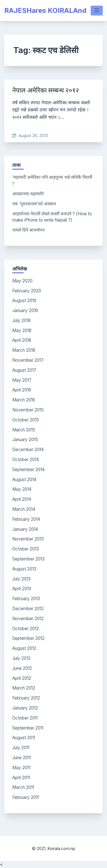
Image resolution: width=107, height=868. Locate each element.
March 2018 (24, 350)
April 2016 (22, 390)
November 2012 (28, 619)
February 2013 (26, 599)
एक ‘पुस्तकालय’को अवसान (34, 204)
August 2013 (24, 569)
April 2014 (22, 499)
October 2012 (26, 629)
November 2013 (28, 539)
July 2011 (21, 748)
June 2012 (22, 668)
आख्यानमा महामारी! (28, 194)
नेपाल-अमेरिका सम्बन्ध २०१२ (46, 90)
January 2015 (25, 440)
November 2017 (28, 360)
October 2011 (25, 718)
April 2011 (21, 778)
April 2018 (22, 340)
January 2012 (25, 708)
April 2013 (22, 589)
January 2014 (25, 529)
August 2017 (24, 370)
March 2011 (23, 787)
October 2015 (26, 420)
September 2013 (28, 559)
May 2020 (22, 281)
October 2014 (26, 460)
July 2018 (21, 321)
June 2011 (22, 758)
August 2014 (24, 480)
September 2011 (28, 728)
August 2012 (24, 648)
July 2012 (21, 658)
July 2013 (21, 579)
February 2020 (27, 291)
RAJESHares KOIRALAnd (45, 10)
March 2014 (24, 509)
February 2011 (26, 797)
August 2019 (24, 301)
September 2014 (28, 470)
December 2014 (28, 450)
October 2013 (26, 549)
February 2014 (26, 519)
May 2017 (22, 380)
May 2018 (22, 330)
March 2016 (24, 400)
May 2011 (21, 768)
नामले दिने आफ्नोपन (28, 230)
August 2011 (24, 738)
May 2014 (22, 489)
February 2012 (26, 698)
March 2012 (24, 688)
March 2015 (24, 430)
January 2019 (25, 311)
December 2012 (28, 609)
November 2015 (28, 410)
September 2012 (28, 638)
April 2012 (22, 678)
